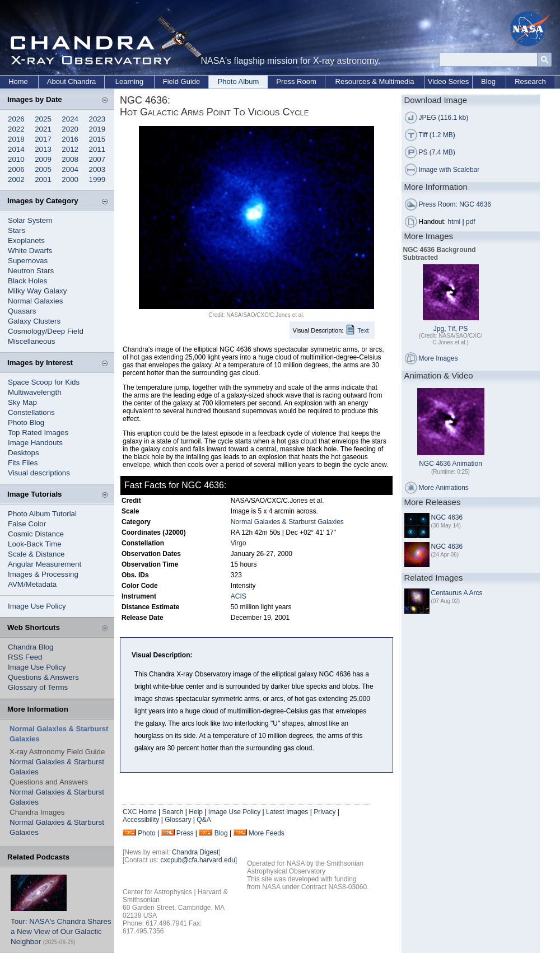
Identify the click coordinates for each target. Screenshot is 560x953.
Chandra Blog (31, 647)
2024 (70, 119)
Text (363, 330)
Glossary (178, 820)
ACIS (239, 596)
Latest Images (287, 812)
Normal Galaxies (36, 301)
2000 (70, 179)
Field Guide (181, 81)
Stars (17, 230)
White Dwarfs (30, 251)
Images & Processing (43, 574)
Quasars (22, 311)
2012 (70, 149)
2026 (16, 119)
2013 (43, 149)
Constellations (31, 412)
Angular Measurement (45, 564)
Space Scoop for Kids (44, 382)
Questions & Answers (43, 677)
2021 (43, 129)
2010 (16, 159)
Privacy (325, 812)
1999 (97, 179)
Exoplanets (26, 240)
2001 (43, 179)
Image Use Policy (37, 606)
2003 (97, 169)
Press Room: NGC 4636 (455, 204)
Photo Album (239, 81)
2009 (43, 159)
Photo (146, 833)
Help (196, 812)
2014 (16, 149)
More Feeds (267, 833)
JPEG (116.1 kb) (444, 118)
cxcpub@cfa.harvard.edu (198, 860)
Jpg (439, 329)
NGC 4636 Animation (451, 464)
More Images (438, 358)
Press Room (296, 81)
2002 (16, 179)
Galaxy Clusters (34, 321)
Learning (130, 81)
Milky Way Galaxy (37, 291)
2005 (43, 169)
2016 (70, 139)
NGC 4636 (447, 517)
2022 (16, 129)
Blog (488, 81)
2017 (43, 139)
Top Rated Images (38, 433)
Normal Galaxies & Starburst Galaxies (287, 522)
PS (463, 329)
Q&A (204, 820)
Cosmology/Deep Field (46, 331)
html (454, 222)
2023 (97, 119)
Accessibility (141, 820)
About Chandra (71, 81)
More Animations (444, 488)
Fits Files (23, 463)
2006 (16, 169)
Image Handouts (35, 443)
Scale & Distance (36, 554)
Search (172, 812)
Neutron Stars (31, 271)
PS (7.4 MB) (437, 152)
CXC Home (140, 812)
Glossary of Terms (38, 687)
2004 (70, 169)
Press (185, 833)
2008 (70, 159)
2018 (16, 139)
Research (530, 81)
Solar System (30, 220)
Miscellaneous (31, 341)
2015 (97, 139)
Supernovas (28, 261)
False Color (27, 524)
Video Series (448, 81)
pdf (471, 222)
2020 (70, 129)
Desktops (24, 453)
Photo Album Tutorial (42, 514)
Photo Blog (26, 422)
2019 (97, 129)
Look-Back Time (35, 544)
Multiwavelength (35, 392)
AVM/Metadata (32, 584)
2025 (43, 119)
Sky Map (22, 402)
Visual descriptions (39, 473)
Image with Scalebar (449, 170)
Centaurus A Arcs (457, 593)
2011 (97, 149)
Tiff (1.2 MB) (437, 135)
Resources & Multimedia (375, 81)
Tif (452, 329)
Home (18, 81)
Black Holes (27, 281)
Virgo (239, 543)
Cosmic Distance (36, 534)
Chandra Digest (195, 852)
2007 (97, 159)
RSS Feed (25, 657)
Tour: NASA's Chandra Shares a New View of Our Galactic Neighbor (61, 931)
